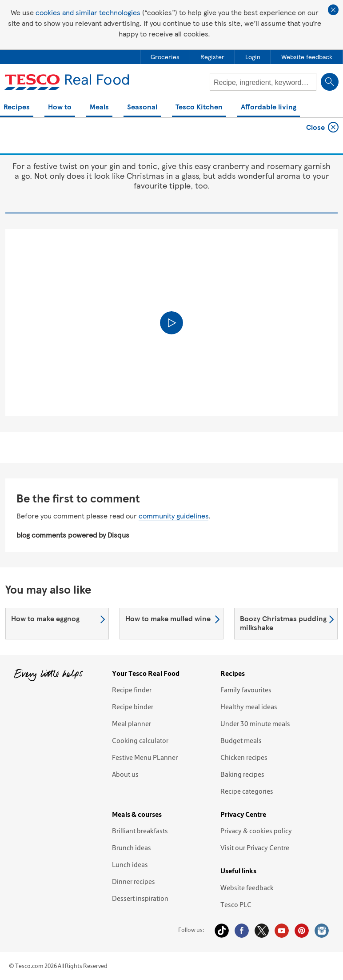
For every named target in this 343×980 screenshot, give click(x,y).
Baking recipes (242, 774)
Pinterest (302, 931)
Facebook (242, 931)
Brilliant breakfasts (140, 831)
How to (60, 107)
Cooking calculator (140, 740)
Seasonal (142, 107)
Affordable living (269, 107)
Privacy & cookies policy (256, 831)
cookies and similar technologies (88, 12)
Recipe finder (132, 690)
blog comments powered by (73, 535)
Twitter (262, 931)
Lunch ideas (130, 864)
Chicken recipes (244, 757)
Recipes (17, 107)
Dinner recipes (134, 881)
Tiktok (222, 931)
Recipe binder (133, 707)
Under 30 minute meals (255, 723)
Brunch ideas (132, 847)
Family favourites (246, 690)
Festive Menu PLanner (145, 757)
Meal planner (132, 723)
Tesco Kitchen (199, 107)
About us (125, 774)
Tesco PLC (236, 904)
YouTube (282, 931)
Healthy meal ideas (249, 707)
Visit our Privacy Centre (255, 847)
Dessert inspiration (140, 898)
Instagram (322, 931)
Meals (99, 107)
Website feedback (247, 888)
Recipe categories (247, 791)
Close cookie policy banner (333, 10)
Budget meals (241, 740)
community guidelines (173, 516)
